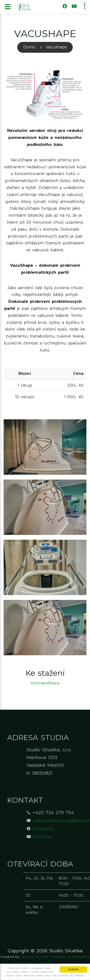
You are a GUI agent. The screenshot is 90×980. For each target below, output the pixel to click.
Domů (29, 47)
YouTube (66, 837)
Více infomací (77, 976)
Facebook (67, 829)
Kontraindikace (45, 683)
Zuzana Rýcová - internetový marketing (55, 957)
